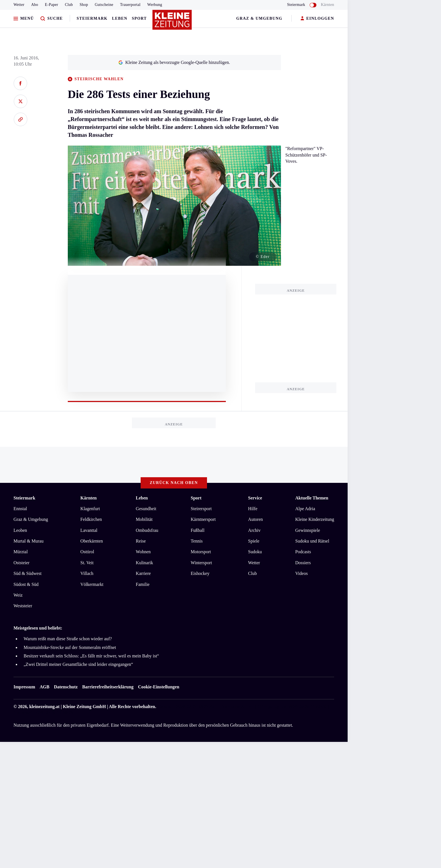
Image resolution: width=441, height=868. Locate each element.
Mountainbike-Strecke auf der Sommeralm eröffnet (70, 647)
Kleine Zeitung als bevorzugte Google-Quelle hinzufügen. (174, 62)
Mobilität (144, 519)
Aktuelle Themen (312, 498)
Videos (301, 573)
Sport (139, 18)
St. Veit (87, 563)
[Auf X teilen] (20, 101)
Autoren (255, 519)
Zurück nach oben (174, 483)
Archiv (254, 530)
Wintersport (201, 563)
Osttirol (87, 552)
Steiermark (92, 18)
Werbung (155, 5)
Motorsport (201, 552)
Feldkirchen (91, 519)
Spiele (254, 541)
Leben (120, 18)
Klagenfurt (90, 509)
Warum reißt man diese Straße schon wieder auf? (68, 639)
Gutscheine (104, 5)
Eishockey (200, 573)
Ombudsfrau (147, 530)
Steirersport (201, 509)
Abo (35, 5)
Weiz (18, 595)
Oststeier (22, 563)
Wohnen (143, 552)
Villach (87, 573)
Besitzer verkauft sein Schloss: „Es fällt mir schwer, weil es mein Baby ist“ (91, 656)
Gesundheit (146, 509)
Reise (141, 541)
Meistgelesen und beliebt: (38, 628)
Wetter (19, 5)
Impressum (24, 687)
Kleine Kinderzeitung (315, 519)
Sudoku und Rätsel (312, 541)
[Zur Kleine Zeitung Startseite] (172, 22)
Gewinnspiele (308, 530)
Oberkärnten (92, 541)
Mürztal (21, 552)
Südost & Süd (26, 584)
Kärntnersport (203, 519)
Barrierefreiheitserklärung (108, 687)
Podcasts (303, 552)
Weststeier (23, 606)
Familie (143, 584)
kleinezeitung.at (44, 707)
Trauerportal (130, 5)
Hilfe (253, 509)
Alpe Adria (305, 509)
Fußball (198, 530)
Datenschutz (66, 687)
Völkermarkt (92, 584)
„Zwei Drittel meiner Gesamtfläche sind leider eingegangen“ (78, 664)
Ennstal (20, 509)
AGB (45, 687)
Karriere (143, 573)
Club (69, 5)
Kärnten (328, 5)
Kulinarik (144, 563)
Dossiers (303, 563)
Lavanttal (89, 530)
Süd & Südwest (28, 573)
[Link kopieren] (20, 119)
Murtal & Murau (29, 541)
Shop (84, 5)
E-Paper (52, 5)
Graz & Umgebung (259, 18)
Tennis (197, 541)
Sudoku (255, 552)
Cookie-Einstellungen (159, 687)
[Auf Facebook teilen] (20, 83)
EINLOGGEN (317, 19)
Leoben (20, 530)
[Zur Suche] (52, 19)
